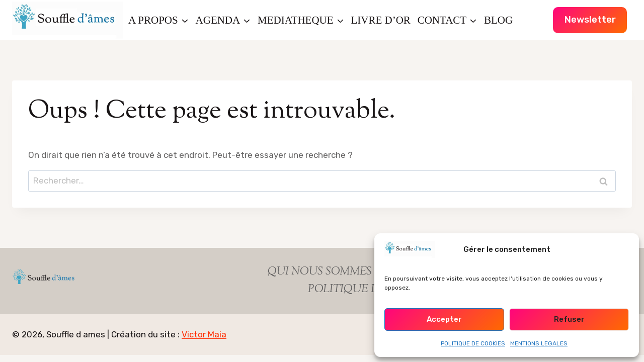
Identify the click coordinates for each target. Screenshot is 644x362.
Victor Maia (204, 334)
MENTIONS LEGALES (539, 343)
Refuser (569, 319)
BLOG (498, 20)
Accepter (444, 319)
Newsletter (590, 20)
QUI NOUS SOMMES (320, 272)
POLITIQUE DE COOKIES (473, 343)
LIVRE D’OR (380, 20)
